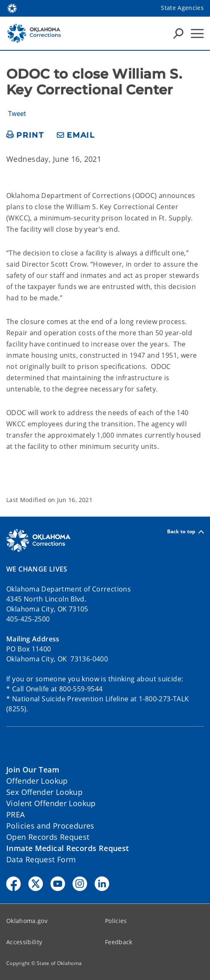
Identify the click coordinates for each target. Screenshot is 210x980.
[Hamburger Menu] (197, 33)
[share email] (76, 135)
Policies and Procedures (50, 826)
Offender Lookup (37, 781)
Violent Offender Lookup (51, 803)
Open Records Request (48, 837)
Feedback (119, 942)
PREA (16, 814)
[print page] (25, 135)
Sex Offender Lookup (44, 792)
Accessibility (24, 942)
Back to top (185, 532)
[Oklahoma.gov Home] (12, 8)
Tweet (17, 114)
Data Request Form (41, 859)
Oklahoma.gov (27, 921)
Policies (116, 921)
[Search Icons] (178, 33)
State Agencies (182, 8)
